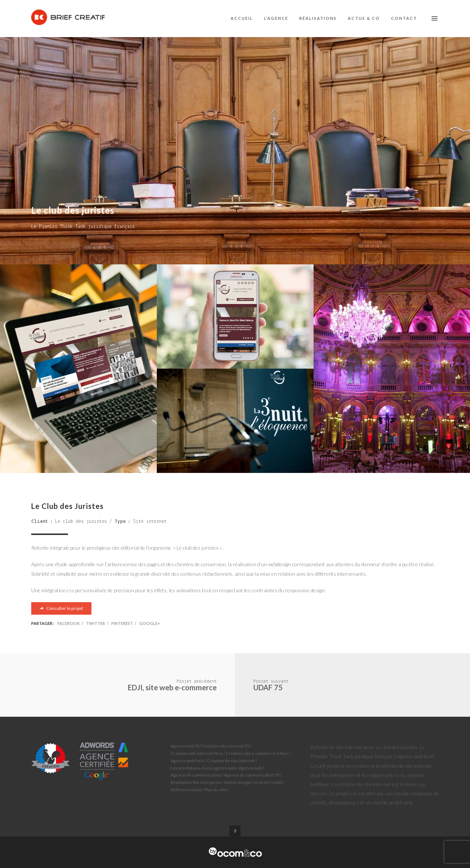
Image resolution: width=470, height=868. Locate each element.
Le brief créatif (268, 782)
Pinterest (122, 623)
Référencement (186, 790)
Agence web (250, 768)
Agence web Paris (187, 761)
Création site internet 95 (225, 746)
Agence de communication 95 (252, 775)
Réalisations (318, 18)
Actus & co (364, 18)
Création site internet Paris (197, 753)
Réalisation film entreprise (196, 782)
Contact (404, 18)
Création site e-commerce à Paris (257, 753)
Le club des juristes (81, 522)
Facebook (68, 623)
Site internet (150, 522)
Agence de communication (196, 775)
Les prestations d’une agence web (203, 768)
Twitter (95, 623)
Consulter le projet (61, 608)
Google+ (150, 623)
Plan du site (216, 790)
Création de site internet (231, 761)
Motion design (238, 782)
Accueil (242, 18)
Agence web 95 (185, 746)
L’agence (276, 18)
